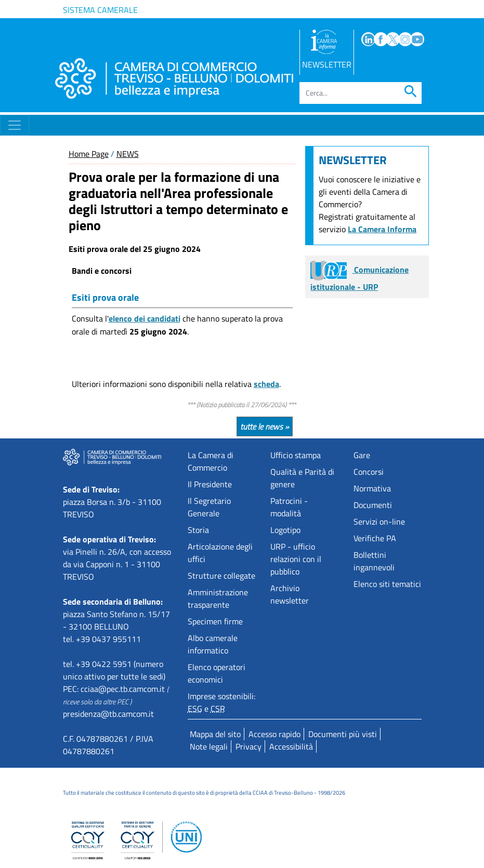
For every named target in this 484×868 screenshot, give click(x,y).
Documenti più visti (343, 734)
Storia (198, 530)
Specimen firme (215, 621)
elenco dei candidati (145, 318)
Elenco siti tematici (387, 584)
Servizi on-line (379, 522)
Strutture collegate (221, 576)
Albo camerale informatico (213, 644)
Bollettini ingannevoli (374, 561)
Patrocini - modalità (289, 507)
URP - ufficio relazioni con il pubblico (296, 559)
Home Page (89, 154)
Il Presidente (210, 484)
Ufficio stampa (296, 455)
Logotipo (285, 530)
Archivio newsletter (290, 594)
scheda (266, 384)
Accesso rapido (274, 734)
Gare (362, 455)
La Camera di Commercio (211, 461)
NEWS (128, 154)
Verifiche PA (375, 538)
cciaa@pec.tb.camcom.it (123, 689)
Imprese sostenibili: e (221, 702)
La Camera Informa (382, 229)
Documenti (373, 505)
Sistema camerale (100, 10)
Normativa (372, 488)
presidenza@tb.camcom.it (108, 714)
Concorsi (369, 472)
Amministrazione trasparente (218, 598)
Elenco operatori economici (217, 673)
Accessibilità (291, 746)
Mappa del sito (215, 734)
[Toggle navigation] (15, 125)
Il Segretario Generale (209, 507)
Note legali (209, 746)
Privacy (248, 746)
